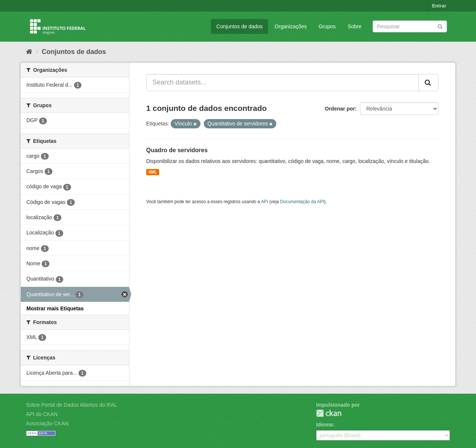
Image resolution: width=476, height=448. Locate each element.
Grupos (327, 26)
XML (152, 172)
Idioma (324, 425)
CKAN (329, 413)
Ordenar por (340, 109)
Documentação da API (302, 202)
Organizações (290, 26)
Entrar (439, 6)
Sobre (355, 26)
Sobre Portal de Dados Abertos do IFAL (72, 405)
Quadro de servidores (177, 150)
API (265, 202)
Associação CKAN (47, 423)
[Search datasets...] (282, 83)
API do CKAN (42, 414)
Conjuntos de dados (240, 26)
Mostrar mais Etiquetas (55, 308)
